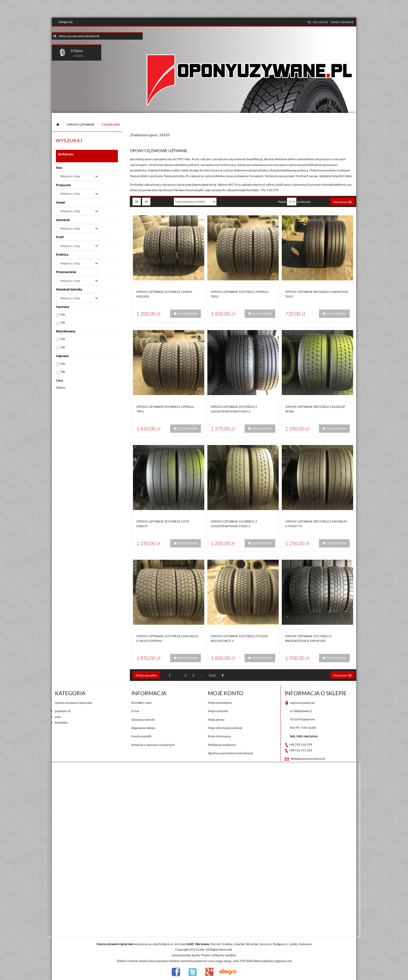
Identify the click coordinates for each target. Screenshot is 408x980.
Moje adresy (216, 720)
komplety (61, 722)
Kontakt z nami (142, 703)
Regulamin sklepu (143, 728)
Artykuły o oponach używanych (153, 745)
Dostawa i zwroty (143, 720)
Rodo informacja (219, 736)
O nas (135, 711)
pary (58, 717)
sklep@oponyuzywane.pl (308, 759)
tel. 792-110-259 (318, 22)
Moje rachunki (218, 711)
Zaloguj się (65, 22)
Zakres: (61, 387)
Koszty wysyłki (141, 736)
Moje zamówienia (220, 703)
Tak (63, 322)
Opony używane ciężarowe (73, 703)
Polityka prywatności (222, 745)
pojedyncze (63, 711)
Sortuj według (161, 201)
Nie (63, 314)
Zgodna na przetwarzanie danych (231, 753)
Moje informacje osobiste (225, 728)
